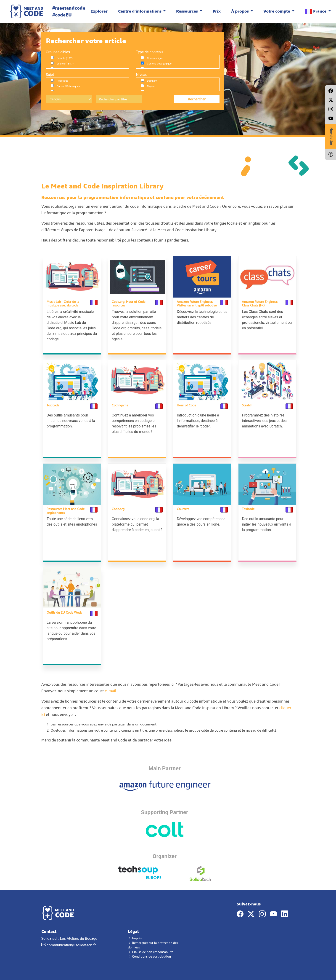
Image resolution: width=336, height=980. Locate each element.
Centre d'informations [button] (140, 11)
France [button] (316, 11)
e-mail (110, 688)
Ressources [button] (187, 11)
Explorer (99, 11)
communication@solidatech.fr (71, 942)
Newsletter (331, 136)
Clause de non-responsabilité (151, 949)
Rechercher (197, 99)
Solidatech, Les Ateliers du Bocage (81, 935)
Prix (217, 11)
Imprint (135, 935)
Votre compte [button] (277, 11)
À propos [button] (240, 11)
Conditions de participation (149, 953)
